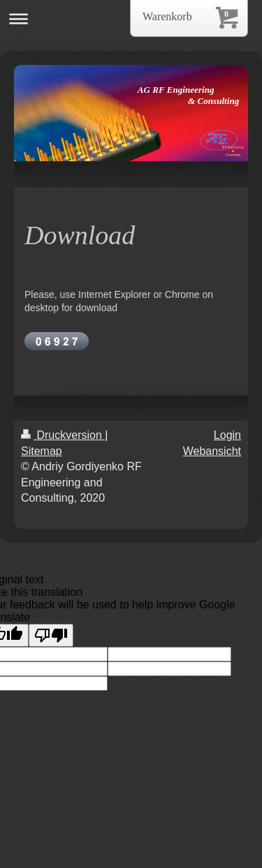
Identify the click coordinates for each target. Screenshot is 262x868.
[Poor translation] (51, 635)
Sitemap (42, 451)
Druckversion (63, 435)
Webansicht (212, 451)
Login (227, 435)
